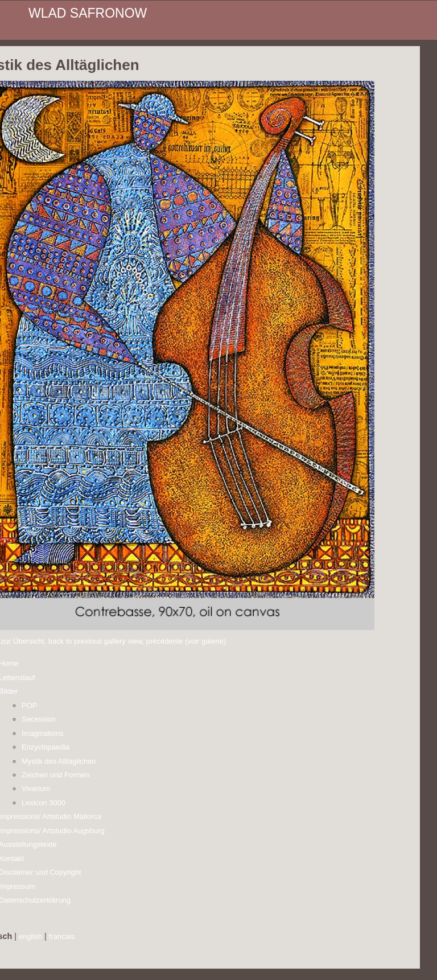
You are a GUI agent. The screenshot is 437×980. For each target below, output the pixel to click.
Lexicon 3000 (44, 803)
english (30, 936)
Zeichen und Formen (56, 775)
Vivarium (36, 788)
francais (62, 936)
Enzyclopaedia (46, 747)
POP (29, 705)
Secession (39, 719)
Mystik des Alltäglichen (59, 761)
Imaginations (42, 733)
